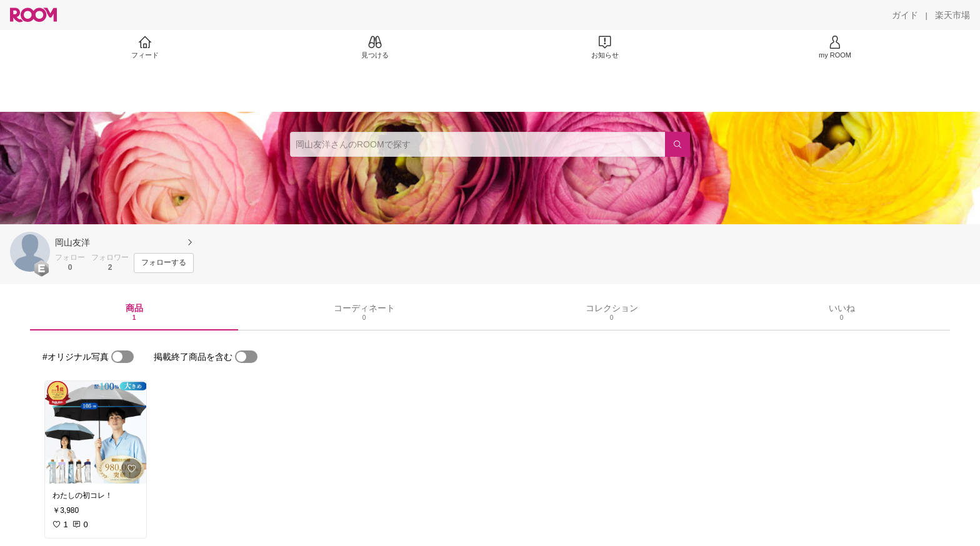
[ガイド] (905, 15)
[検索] (677, 144)
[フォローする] (164, 263)
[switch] (122, 357)
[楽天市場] (952, 15)
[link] (96, 432)
